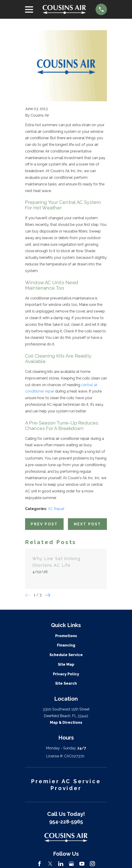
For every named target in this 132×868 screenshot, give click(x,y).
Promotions (66, 636)
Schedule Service (66, 655)
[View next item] (48, 595)
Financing (66, 645)
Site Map (66, 664)
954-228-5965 (66, 822)
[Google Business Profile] (71, 864)
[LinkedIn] (61, 864)
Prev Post (44, 524)
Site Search (66, 683)
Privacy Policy (66, 674)
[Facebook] (39, 864)
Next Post (88, 524)
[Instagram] (92, 864)
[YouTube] (82, 864)
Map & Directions (66, 722)
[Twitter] (50, 864)
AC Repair (56, 509)
